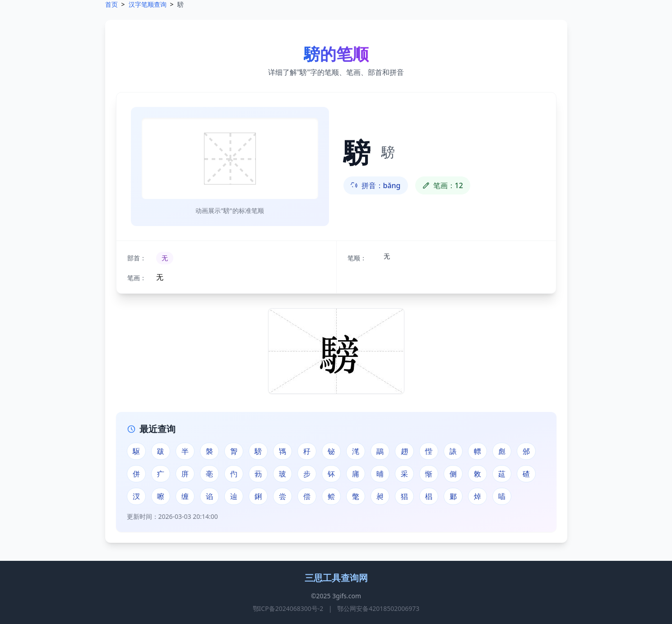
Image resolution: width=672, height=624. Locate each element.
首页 (111, 4)
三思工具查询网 (336, 578)
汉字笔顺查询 (148, 4)
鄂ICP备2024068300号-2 (288, 608)
